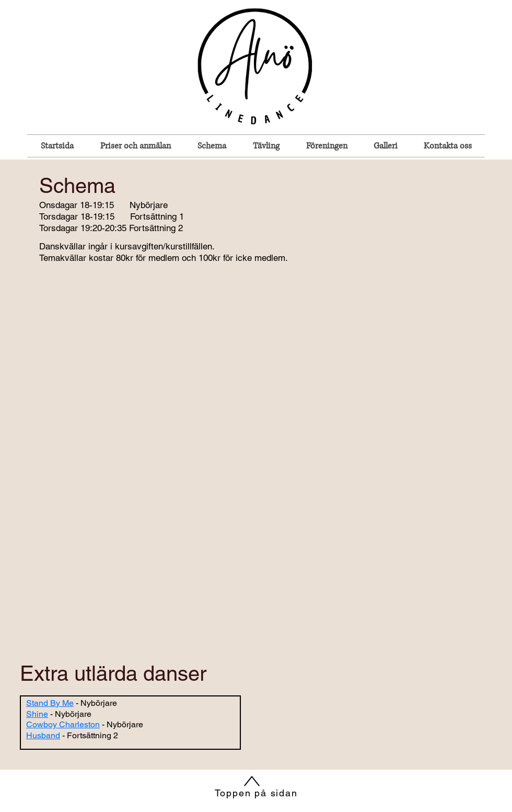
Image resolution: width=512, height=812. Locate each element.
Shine (37, 714)
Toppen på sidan (256, 793)
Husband (43, 735)
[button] (212, 146)
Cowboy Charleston (63, 724)
